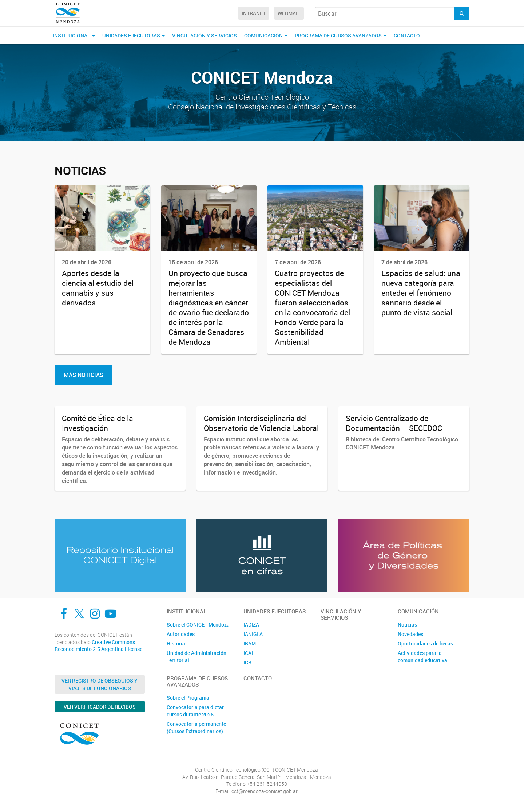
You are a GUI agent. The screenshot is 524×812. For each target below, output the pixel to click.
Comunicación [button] (266, 35)
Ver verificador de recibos (100, 707)
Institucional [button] (74, 35)
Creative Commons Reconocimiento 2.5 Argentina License (98, 646)
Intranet (254, 13)
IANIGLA (253, 634)
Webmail (289, 13)
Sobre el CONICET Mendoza (198, 625)
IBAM (250, 643)
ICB (247, 662)
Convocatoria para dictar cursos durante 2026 (195, 711)
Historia (176, 643)
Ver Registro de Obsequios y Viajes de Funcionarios (100, 684)
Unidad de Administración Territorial (196, 657)
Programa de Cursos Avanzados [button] (341, 35)
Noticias (407, 625)
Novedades (410, 634)
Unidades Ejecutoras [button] (134, 35)
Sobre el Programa (188, 698)
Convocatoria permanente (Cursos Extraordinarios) (196, 727)
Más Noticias (84, 375)
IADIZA (251, 625)
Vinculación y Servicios (205, 35)
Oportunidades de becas (425, 643)
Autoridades (181, 634)
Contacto (407, 35)
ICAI (248, 653)
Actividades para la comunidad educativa (422, 657)
